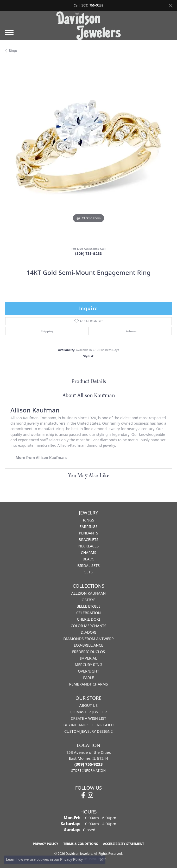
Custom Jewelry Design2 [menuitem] (88, 731)
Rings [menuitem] (88, 520)
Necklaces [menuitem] (88, 546)
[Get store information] (88, 771)
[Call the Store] (89, 764)
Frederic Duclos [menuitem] (88, 652)
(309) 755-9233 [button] (92, 5)
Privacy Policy (45, 844)
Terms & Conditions (80, 844)
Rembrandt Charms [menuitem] (88, 684)
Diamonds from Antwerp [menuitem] (88, 639)
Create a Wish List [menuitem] (88, 718)
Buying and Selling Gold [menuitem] (88, 725)
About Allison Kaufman (89, 395)
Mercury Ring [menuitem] (88, 665)
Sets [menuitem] (88, 572)
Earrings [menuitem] (88, 527)
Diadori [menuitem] (88, 632)
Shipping (47, 331)
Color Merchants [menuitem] (88, 626)
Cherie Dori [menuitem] (89, 619)
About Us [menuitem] (88, 705)
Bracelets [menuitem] (88, 540)
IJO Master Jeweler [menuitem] (88, 712)
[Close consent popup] (101, 860)
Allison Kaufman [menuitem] (88, 593)
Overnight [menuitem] (88, 671)
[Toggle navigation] (9, 32)
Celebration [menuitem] (88, 613)
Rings (13, 50)
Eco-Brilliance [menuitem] (88, 645)
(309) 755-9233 (88, 253)
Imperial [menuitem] (88, 658)
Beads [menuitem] (89, 559)
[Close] (171, 6)
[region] (88, 152)
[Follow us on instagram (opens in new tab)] (90, 795)
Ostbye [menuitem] (89, 600)
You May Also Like (89, 475)
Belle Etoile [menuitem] (88, 606)
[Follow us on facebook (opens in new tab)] (83, 795)
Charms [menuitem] (89, 552)
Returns (131, 331)
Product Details (89, 381)
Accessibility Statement (124, 844)
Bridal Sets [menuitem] (88, 565)
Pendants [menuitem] (88, 533)
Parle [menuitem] (88, 678)
